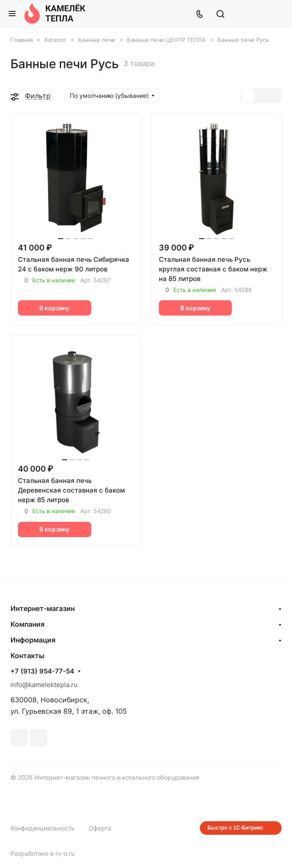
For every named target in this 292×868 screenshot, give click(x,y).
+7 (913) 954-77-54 (42, 671)
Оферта (100, 828)
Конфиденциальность (43, 828)
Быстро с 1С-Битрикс (235, 828)
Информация (33, 640)
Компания (27, 624)
